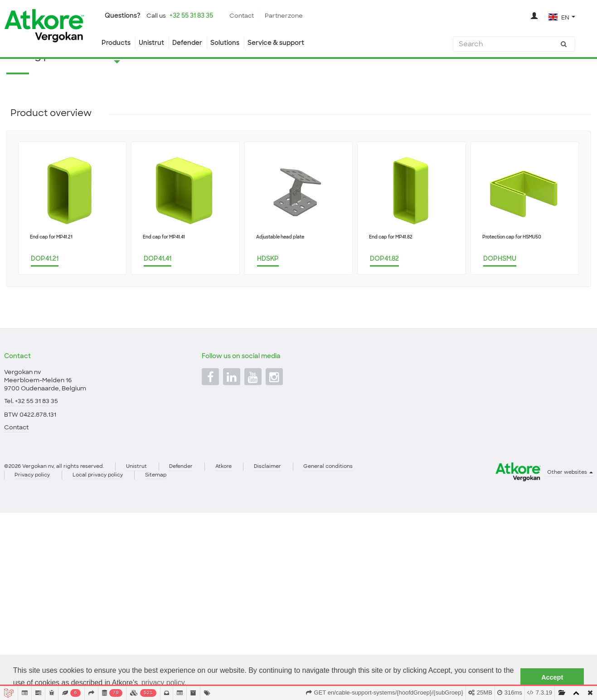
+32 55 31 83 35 (197, 16)
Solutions (233, 43)
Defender (192, 43)
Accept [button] (552, 677)
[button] (561, 17)
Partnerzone (292, 16)
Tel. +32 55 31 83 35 (31, 451)
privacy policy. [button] (164, 683)
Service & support (289, 43)
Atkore (239, 519)
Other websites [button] (569, 525)
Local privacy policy (105, 528)
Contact (250, 16)
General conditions (351, 519)
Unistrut (154, 43)
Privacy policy (35, 528)
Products (117, 43)
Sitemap (168, 528)
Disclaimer (286, 519)
